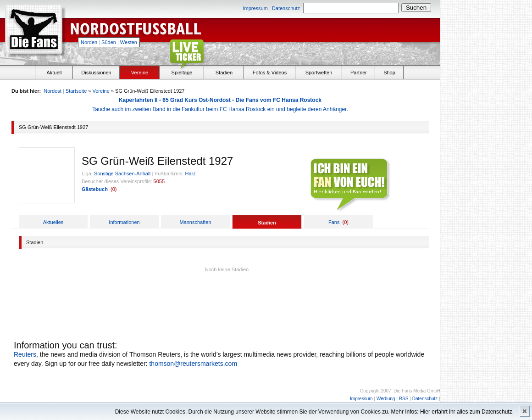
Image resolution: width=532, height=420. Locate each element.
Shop (389, 73)
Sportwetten (319, 73)
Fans (334, 222)
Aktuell (54, 73)
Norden (89, 42)
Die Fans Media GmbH (417, 391)
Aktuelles (53, 222)
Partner (359, 73)
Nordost (53, 91)
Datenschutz (286, 8)
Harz (190, 174)
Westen (129, 42)
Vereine (140, 73)
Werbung (386, 399)
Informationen (124, 222)
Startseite (76, 91)
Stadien (224, 73)
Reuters (25, 354)
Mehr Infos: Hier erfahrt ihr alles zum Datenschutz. (452, 412)
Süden (109, 42)
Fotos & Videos (270, 73)
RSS (404, 399)
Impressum (255, 8)
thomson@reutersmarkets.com (193, 364)
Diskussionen (96, 73)
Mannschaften (195, 222)
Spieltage (182, 73)
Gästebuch (95, 189)
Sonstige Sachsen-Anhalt (122, 174)
